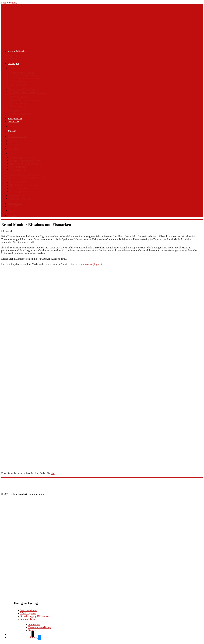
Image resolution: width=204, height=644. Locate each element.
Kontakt (12, 131)
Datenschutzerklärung (39, 627)
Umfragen (14, 68)
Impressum (34, 624)
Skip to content (9, 3)
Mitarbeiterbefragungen (23, 73)
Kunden (13, 59)
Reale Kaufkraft (18, 97)
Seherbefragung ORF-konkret (25, 76)
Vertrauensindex (19, 85)
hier (53, 473)
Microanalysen (16, 111)
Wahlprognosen (19, 82)
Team (12, 126)
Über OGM (13, 122)
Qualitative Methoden (20, 114)
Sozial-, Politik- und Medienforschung (28, 92)
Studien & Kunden (17, 51)
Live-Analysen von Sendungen (26, 79)
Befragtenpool (15, 118)
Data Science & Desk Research (24, 89)
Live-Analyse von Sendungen (25, 100)
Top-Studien (15, 56)
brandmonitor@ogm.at (90, 264)
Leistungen (13, 63)
